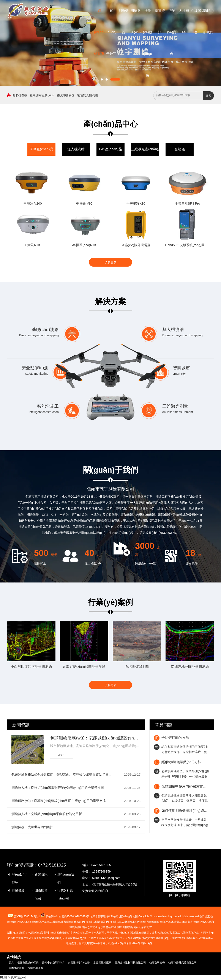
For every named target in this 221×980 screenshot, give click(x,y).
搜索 (208, 96)
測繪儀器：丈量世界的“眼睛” (32, 827)
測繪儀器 (18, 890)
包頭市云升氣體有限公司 (183, 963)
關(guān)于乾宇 (111, 32)
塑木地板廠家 (16, 968)
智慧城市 (181, 368)
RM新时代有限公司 (13, 977)
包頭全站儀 (139, 922)
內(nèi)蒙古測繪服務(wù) (194, 922)
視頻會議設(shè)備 (28, 963)
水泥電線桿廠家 (102, 963)
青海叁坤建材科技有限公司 (130, 963)
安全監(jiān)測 (35, 368)
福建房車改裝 (35, 968)
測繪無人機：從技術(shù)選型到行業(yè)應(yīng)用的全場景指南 (58, 788)
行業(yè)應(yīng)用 (65, 894)
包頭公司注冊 (157, 963)
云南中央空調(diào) (53, 963)
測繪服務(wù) (41, 894)
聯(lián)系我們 (66, 878)
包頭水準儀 (172, 922)
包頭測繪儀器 (65, 95)
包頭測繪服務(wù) (42, 95)
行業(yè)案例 (172, 32)
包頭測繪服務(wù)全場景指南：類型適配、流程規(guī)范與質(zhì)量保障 (63, 774)
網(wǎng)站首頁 (99, 32)
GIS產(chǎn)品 (110, 149)
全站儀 (180, 149)
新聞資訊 (21, 725)
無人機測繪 (76, 149)
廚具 (11, 963)
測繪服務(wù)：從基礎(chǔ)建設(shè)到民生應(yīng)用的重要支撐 (59, 801)
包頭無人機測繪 (87, 95)
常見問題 (164, 725)
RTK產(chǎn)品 (41, 149)
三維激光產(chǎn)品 (146, 149)
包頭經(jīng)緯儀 (156, 922)
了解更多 (110, 262)
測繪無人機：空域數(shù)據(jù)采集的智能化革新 (47, 814)
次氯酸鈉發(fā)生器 (79, 963)
